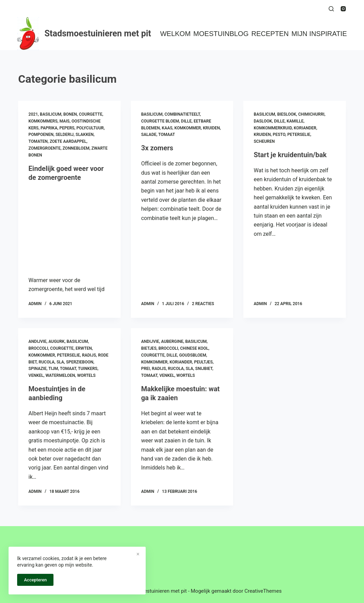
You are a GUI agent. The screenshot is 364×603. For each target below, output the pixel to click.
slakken (85, 135)
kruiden (211, 128)
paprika (49, 128)
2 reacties (203, 304)
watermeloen (60, 375)
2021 (33, 114)
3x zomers (157, 148)
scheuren (264, 141)
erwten (84, 348)
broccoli (38, 348)
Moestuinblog (221, 34)
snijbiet (204, 369)
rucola (47, 362)
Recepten (270, 34)
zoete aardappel (68, 141)
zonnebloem (76, 148)
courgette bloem (160, 121)
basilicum (51, 114)
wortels (86, 375)
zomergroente (45, 148)
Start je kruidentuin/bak (290, 155)
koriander (305, 128)
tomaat (167, 135)
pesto (279, 135)
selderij (65, 135)
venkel (36, 375)
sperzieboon (80, 362)
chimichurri (311, 114)
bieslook (287, 114)
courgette (90, 114)
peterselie (299, 135)
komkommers (43, 121)
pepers (67, 128)
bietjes (149, 348)
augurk (56, 341)
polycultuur (90, 128)
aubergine (172, 341)
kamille (295, 121)
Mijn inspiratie (319, 34)
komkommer (188, 128)
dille (186, 121)
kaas (167, 128)
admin (35, 304)
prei (146, 369)
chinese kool (195, 348)
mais (65, 121)
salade (149, 135)
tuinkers (88, 369)
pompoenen (41, 135)
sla (60, 362)
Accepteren (35, 580)
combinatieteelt (182, 114)
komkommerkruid (273, 128)
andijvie (37, 341)
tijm (53, 369)
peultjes (203, 362)
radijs (89, 355)
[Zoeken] (331, 9)
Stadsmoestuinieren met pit (98, 33)
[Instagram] (343, 9)
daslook (263, 121)
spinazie (38, 369)
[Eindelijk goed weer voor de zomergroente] (69, 227)
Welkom (175, 34)
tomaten (38, 141)
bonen (70, 114)
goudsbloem (193, 355)
